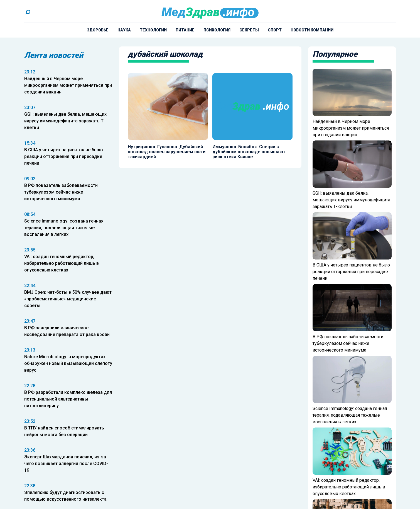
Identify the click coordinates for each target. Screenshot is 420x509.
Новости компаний (312, 30)
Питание (185, 30)
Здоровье (98, 30)
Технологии (153, 30)
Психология (217, 30)
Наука (124, 30)
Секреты (249, 30)
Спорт (275, 30)
